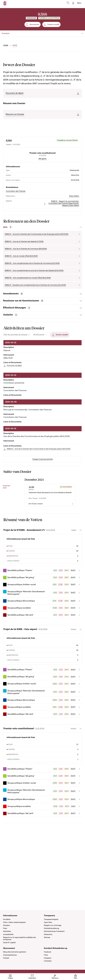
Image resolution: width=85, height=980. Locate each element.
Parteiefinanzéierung (51, 928)
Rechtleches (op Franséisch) (54, 931)
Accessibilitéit (8, 934)
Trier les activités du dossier (15, 353)
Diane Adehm (74, 214)
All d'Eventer (39, 353)
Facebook (48, 952)
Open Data (48, 922)
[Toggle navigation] (79, 3)
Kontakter (7, 919)
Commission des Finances (16, 209)
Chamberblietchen (10, 955)
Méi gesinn (43, 177)
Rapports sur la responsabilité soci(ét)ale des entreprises (19, 938)
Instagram (48, 958)
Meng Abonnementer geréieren (15, 952)
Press (5, 928)
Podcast (6, 958)
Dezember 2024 (7, 505)
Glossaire (6, 925)
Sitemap (47, 937)
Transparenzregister (51, 919)
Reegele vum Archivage (53, 925)
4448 (15, 45)
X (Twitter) (48, 961)
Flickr (46, 955)
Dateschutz (48, 934)
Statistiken (7, 931)
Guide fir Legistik (9, 943)
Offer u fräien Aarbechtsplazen (14, 922)
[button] (42, 607)
